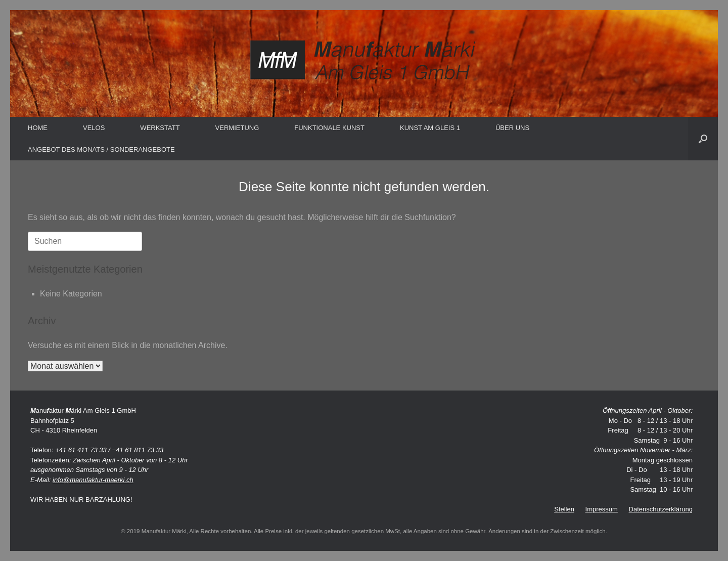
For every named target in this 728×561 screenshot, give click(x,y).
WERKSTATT (160, 128)
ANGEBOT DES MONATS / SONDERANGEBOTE (101, 149)
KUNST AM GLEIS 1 (430, 128)
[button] (703, 139)
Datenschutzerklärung (661, 509)
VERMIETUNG (237, 128)
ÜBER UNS (512, 128)
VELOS (94, 128)
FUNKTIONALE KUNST (329, 128)
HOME (38, 128)
